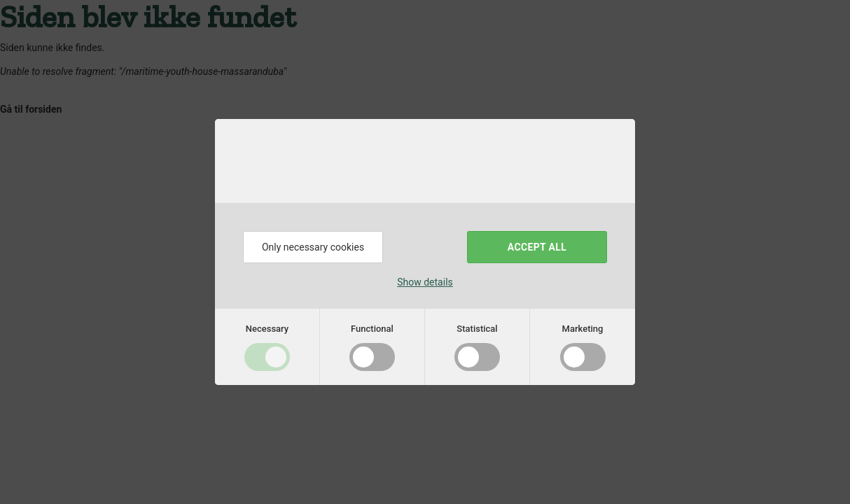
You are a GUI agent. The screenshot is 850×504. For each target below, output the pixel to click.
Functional (372, 329)
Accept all (537, 247)
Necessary (267, 329)
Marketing (583, 329)
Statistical (477, 329)
